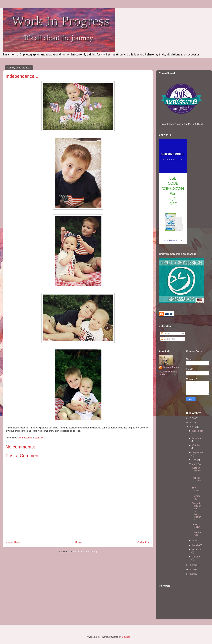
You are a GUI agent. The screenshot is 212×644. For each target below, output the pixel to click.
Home (79, 542)
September (198, 452)
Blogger (126, 637)
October (196, 445)
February (197, 549)
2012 (192, 423)
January (196, 557)
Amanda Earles (171, 367)
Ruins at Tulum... (196, 481)
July (195, 460)
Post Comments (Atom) (85, 552)
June (195, 464)
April (195, 541)
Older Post (144, 542)
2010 (192, 565)
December (198, 431)
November (198, 438)
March (196, 545)
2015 (192, 418)
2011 (192, 427)
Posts (165, 334)
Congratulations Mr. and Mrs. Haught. (196, 511)
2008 (192, 574)
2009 (192, 569)
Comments (168, 339)
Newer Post (13, 542)
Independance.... (196, 471)
